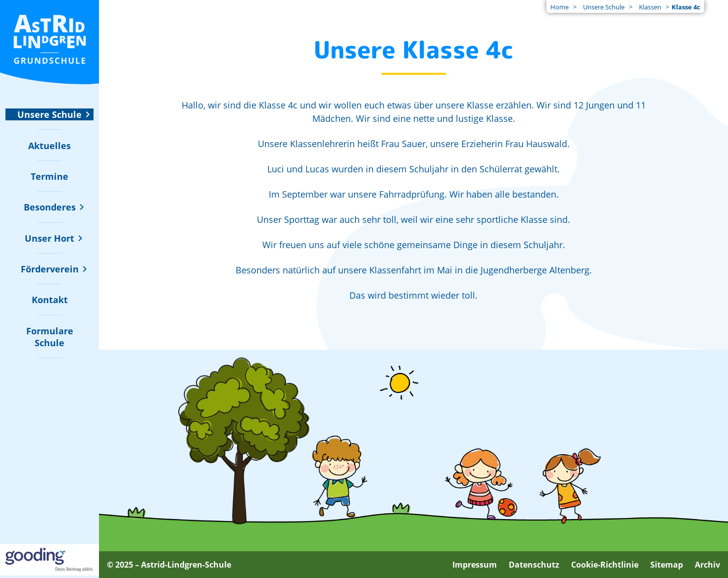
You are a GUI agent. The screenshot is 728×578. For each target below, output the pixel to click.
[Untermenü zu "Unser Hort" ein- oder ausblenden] (49, 238)
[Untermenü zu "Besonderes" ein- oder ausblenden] (50, 207)
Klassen (650, 7)
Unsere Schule (604, 7)
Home (559, 7)
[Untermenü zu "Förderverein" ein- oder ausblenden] (50, 269)
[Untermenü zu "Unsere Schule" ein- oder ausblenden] (49, 114)
